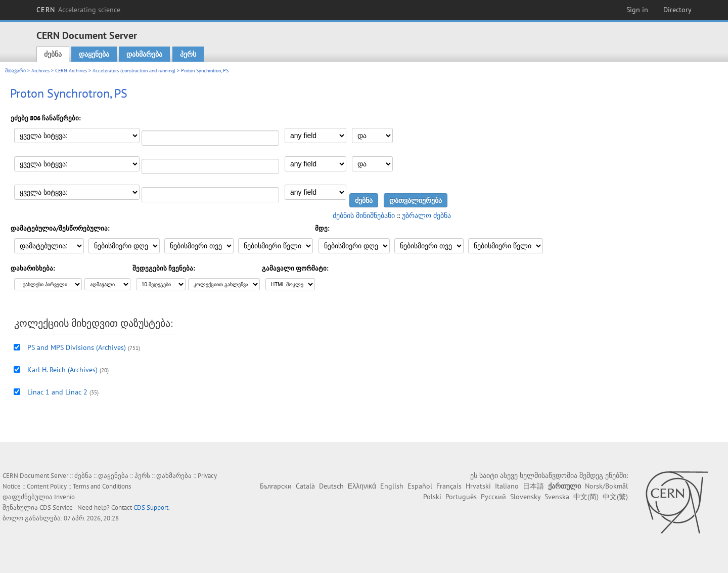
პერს (188, 54)
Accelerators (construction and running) (134, 71)
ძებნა (53, 54)
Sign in (637, 10)
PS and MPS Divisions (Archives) (77, 347)
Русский (493, 497)
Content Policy (47, 486)
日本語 (533, 486)
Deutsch (331, 486)
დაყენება (94, 54)
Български (276, 486)
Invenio (64, 497)
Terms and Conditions (102, 486)
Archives (40, 71)
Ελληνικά (362, 486)
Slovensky (525, 497)
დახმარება (144, 54)
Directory (677, 10)
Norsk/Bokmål (606, 486)
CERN (78, 10)
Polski (432, 497)
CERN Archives (71, 71)
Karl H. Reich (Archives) (62, 370)
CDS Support (151, 508)
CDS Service (56, 508)
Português (461, 497)
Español (420, 486)
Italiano (507, 486)
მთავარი (15, 71)
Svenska (557, 497)
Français (449, 486)
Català (305, 486)
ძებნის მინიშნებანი (364, 215)
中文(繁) (615, 497)
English (392, 486)
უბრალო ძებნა (426, 215)
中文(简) (586, 497)
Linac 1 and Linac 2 (57, 392)
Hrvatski (478, 486)
